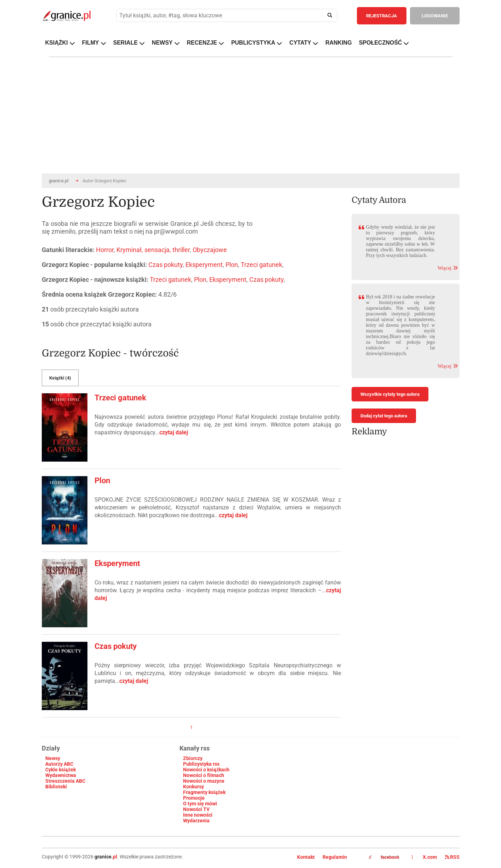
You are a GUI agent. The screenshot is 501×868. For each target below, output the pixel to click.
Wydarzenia (196, 821)
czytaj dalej (174, 432)
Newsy (53, 758)
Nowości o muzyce (204, 781)
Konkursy (193, 787)
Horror (105, 250)
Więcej (448, 268)
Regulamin (335, 857)
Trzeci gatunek (261, 265)
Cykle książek (61, 770)
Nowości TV (196, 809)
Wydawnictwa (61, 775)
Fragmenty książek (204, 792)
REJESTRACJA (382, 16)
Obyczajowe (210, 250)
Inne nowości (198, 815)
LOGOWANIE (435, 16)
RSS (452, 857)
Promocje (194, 798)
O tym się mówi (200, 804)
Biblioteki (56, 787)
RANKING (339, 43)
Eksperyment (204, 265)
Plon (232, 265)
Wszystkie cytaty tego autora (390, 394)
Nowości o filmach (204, 775)
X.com (425, 857)
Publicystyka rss (201, 764)
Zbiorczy (193, 758)
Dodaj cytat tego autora (384, 416)
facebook (384, 857)
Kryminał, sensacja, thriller (153, 250)
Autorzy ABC (59, 764)
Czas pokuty (166, 265)
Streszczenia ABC (65, 781)
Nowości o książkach (206, 770)
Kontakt (306, 857)
